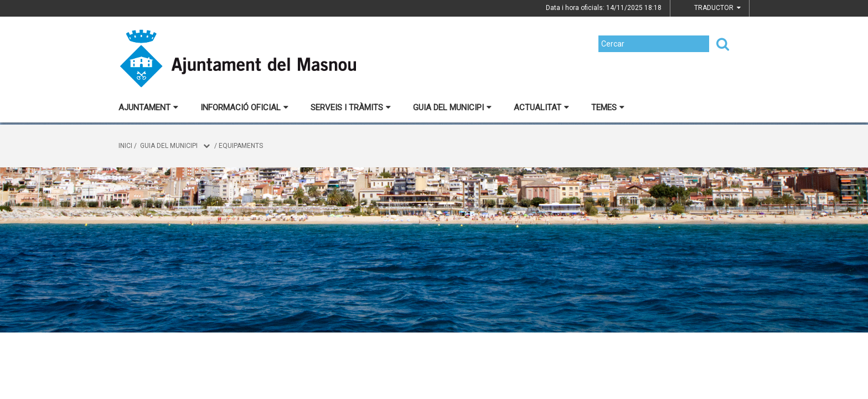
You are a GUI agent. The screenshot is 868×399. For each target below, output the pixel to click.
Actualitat (541, 108)
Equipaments (241, 146)
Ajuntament (148, 108)
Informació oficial (244, 108)
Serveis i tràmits (351, 108)
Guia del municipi (452, 108)
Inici (125, 146)
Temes (608, 108)
